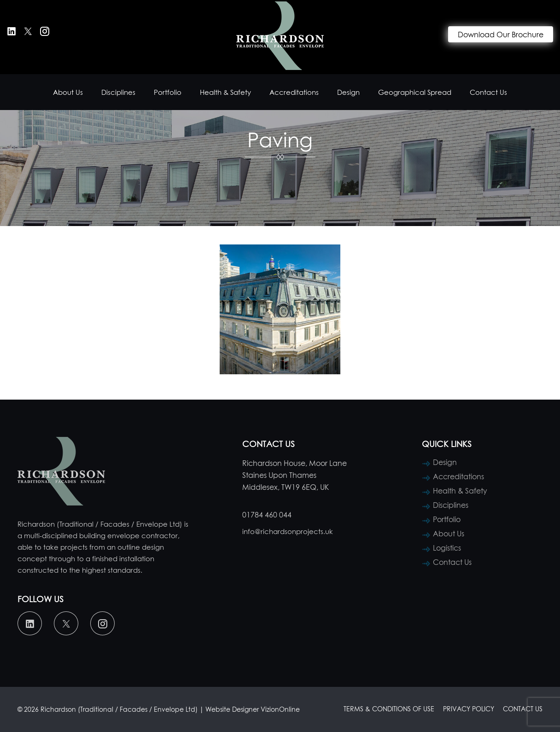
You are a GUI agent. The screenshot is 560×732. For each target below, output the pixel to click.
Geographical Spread (415, 92)
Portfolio (168, 92)
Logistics (447, 548)
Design (348, 92)
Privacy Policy (469, 709)
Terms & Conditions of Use (389, 709)
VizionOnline (280, 709)
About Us (68, 92)
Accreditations (294, 92)
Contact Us (488, 92)
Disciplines (118, 92)
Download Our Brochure (501, 35)
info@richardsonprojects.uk (288, 531)
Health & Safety (225, 92)
